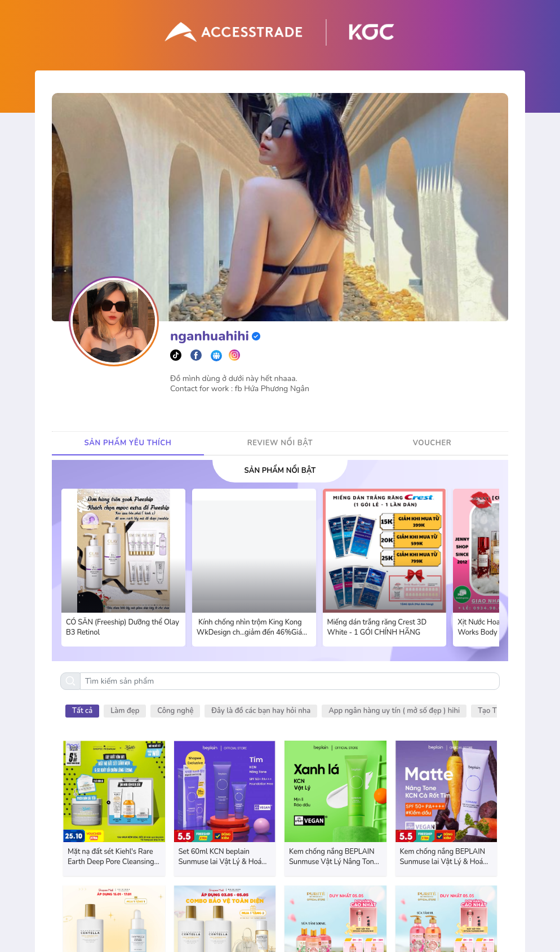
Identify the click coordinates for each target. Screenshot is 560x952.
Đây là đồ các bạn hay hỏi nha (261, 711)
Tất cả (82, 711)
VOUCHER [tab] (432, 443)
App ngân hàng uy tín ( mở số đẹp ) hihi (394, 711)
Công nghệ (175, 711)
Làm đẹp (125, 711)
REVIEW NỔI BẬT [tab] (280, 443)
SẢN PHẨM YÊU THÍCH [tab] (128, 443)
